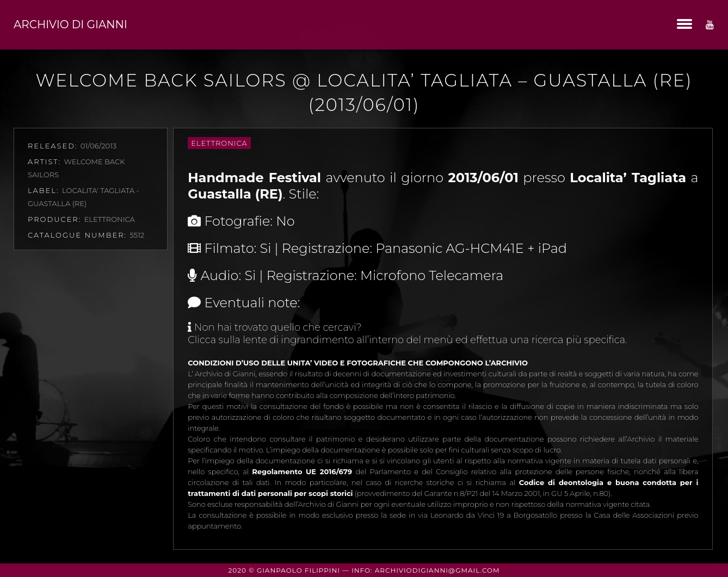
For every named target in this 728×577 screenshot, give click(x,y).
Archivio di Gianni (70, 24)
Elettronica (219, 143)
